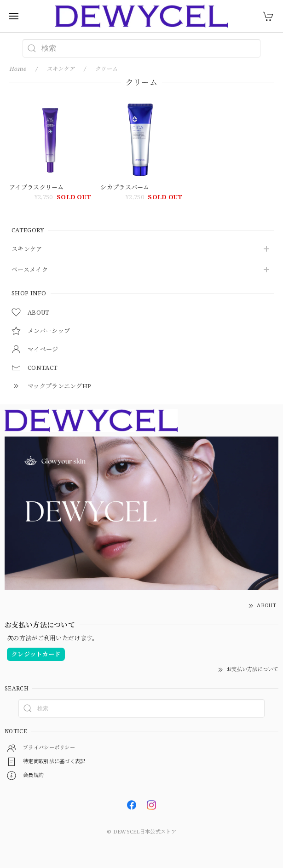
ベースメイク (30, 270)
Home (18, 69)
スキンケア (27, 249)
